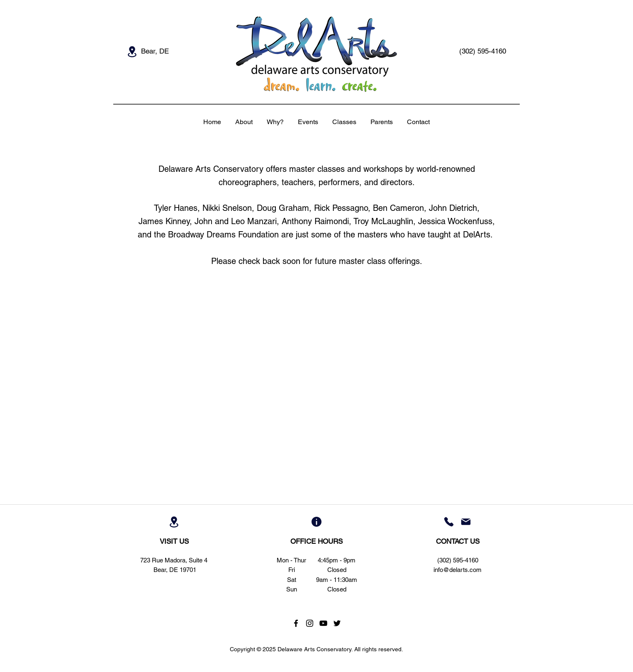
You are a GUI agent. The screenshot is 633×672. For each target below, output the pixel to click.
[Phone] (449, 522)
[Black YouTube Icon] (323, 623)
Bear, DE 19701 (175, 570)
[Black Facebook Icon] (296, 623)
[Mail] (466, 522)
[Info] (316, 522)
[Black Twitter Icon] (337, 623)
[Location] (132, 51)
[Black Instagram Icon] (310, 623)
